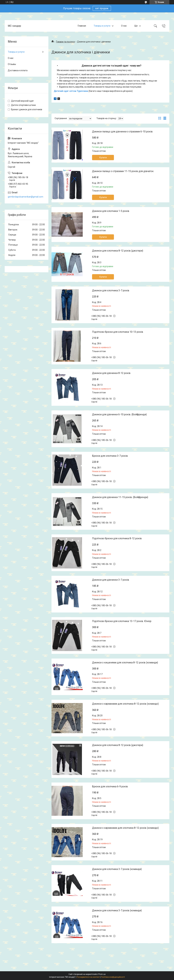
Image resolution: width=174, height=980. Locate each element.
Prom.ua (102, 974)
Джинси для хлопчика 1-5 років (111, 211)
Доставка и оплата (18, 70)
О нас (124, 26)
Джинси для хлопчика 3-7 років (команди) (117, 869)
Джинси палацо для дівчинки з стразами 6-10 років (122, 132)
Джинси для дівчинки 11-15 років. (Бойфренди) (120, 497)
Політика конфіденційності (113, 977)
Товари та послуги (65, 42)
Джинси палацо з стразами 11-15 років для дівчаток (123, 171)
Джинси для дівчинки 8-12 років (111, 373)
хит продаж (102, 8)
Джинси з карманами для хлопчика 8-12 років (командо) (125, 704)
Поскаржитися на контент (88, 977)
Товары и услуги (102, 26)
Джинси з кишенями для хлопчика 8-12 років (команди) (125, 663)
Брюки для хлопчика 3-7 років (110, 456)
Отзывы (12, 64)
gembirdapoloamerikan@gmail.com (26, 197)
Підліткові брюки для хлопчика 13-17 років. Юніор (122, 621)
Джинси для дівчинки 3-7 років (111, 580)
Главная (82, 26)
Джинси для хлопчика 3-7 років (111, 290)
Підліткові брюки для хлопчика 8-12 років (117, 538)
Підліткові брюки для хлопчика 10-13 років (118, 332)
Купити (103, 158)
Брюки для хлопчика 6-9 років (110, 786)
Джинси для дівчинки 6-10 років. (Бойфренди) (119, 414)
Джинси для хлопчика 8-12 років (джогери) (118, 251)
